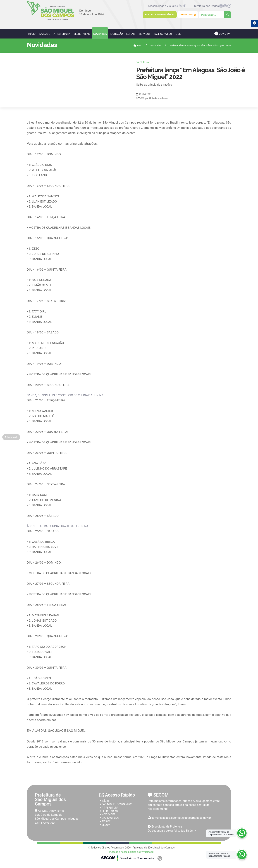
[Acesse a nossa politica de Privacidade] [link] (132, 852)
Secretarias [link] (82, 34)
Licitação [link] (117, 34)
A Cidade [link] (45, 34)
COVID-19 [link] (222, 33)
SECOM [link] (105, 825)
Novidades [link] (100, 34)
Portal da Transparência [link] (160, 15)
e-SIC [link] (178, 34)
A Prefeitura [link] (62, 34)
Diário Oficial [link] (109, 818)
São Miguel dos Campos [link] (116, 804)
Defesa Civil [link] (188, 15)
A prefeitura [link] (109, 808)
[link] (50, 19)
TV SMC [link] (105, 821)
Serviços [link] (145, 34)
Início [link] (32, 34)
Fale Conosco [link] (163, 34)
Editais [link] (131, 34)
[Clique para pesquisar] (215, 15)
